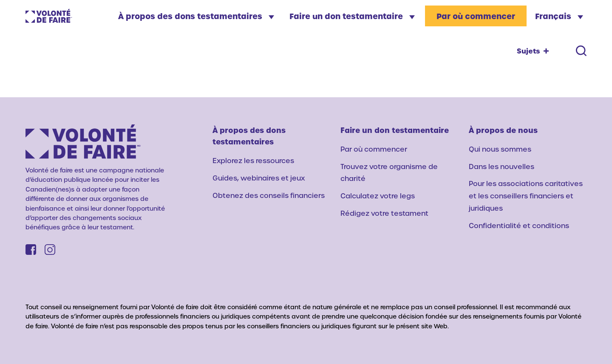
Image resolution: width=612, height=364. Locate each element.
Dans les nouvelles (501, 166)
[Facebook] (31, 250)
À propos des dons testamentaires (196, 16)
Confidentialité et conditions (519, 225)
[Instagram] (50, 250)
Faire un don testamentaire (352, 16)
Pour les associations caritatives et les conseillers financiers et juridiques (526, 196)
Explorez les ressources (253, 160)
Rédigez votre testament (384, 213)
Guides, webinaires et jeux (259, 178)
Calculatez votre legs (378, 196)
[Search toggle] (581, 51)
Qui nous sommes (500, 149)
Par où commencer (476, 16)
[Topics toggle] (533, 51)
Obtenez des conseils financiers (269, 195)
